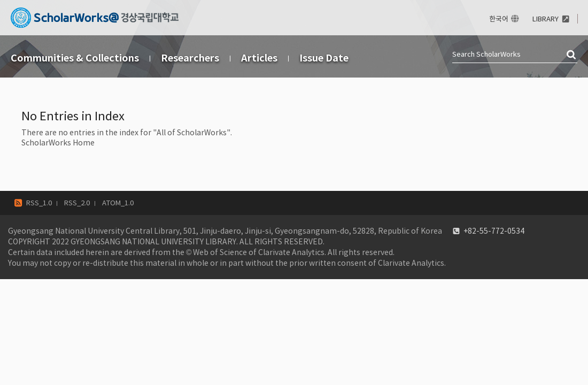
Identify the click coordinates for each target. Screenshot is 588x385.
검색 (572, 55)
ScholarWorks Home (58, 143)
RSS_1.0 (39, 203)
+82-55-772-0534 (494, 231)
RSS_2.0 (77, 203)
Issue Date (324, 58)
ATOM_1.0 (118, 203)
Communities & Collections (75, 58)
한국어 (499, 19)
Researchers (190, 58)
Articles (259, 58)
